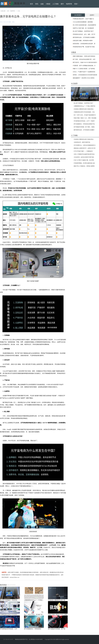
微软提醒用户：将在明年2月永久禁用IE (84, 78)
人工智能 (56, 4)
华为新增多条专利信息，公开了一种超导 (84, 121)
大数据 (48, 4)
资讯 (37, 4)
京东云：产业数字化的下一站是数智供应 (84, 72)
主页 (8, 11)
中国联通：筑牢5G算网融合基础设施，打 (84, 66)
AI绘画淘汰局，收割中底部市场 (82, 142)
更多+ (76, 4)
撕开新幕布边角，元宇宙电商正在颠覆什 (84, 37)
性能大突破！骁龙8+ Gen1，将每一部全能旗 (85, 118)
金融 (42, 4)
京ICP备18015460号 (8, 639)
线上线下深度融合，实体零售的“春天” (83, 31)
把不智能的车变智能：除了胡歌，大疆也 (84, 127)
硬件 (62, 4)
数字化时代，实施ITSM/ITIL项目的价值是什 (85, 62)
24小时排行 (78, 15)
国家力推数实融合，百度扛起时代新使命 (84, 56)
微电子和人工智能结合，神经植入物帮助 (84, 166)
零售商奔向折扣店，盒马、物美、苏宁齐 (84, 34)
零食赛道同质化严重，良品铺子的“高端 (84, 47)
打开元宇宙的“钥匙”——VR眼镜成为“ (83, 151)
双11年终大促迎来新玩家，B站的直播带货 (84, 25)
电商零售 (13, 11)
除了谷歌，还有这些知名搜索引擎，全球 (84, 59)
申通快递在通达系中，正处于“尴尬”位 (83, 19)
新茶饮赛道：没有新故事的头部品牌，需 (84, 44)
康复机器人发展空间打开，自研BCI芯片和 (85, 148)
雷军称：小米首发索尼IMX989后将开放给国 (85, 75)
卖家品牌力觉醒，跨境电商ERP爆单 (83, 41)
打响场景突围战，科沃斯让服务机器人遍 (84, 163)
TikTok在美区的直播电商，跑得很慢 (83, 22)
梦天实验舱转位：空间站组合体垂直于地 (84, 124)
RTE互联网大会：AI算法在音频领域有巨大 (85, 145)
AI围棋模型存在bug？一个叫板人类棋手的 (84, 106)
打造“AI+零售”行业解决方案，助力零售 (84, 160)
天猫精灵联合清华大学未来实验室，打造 (84, 112)
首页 (31, 4)
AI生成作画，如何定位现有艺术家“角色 (84, 157)
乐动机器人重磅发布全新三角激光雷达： (84, 109)
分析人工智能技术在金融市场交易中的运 (84, 154)
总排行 (92, 15)
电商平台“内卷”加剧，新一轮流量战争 (83, 28)
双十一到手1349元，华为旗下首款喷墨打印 (85, 115)
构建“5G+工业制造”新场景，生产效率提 (84, 69)
